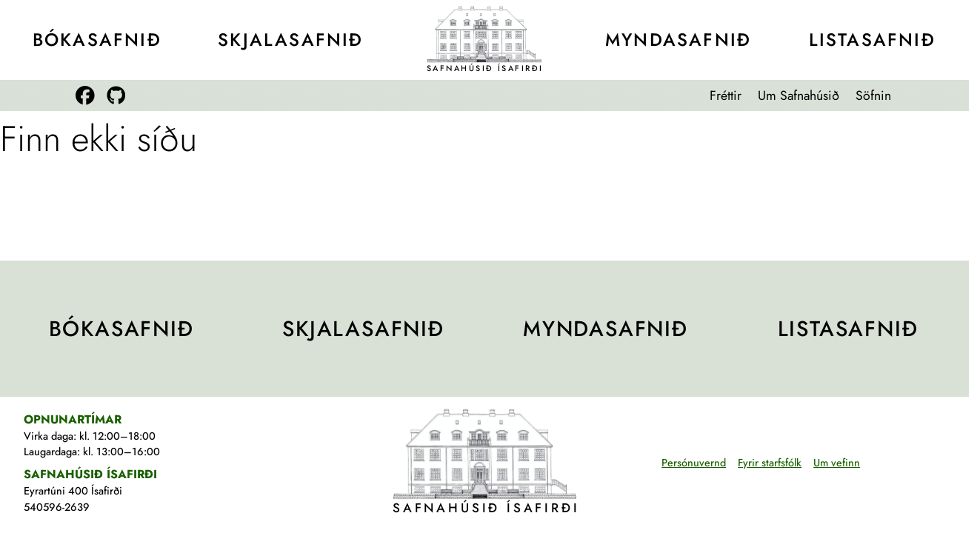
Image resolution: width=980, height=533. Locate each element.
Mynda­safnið (678, 40)
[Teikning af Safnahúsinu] (484, 34)
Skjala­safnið (291, 40)
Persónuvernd (694, 463)
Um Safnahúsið (799, 95)
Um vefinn (837, 463)
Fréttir (726, 95)
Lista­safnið (872, 40)
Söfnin (873, 95)
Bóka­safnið (97, 40)
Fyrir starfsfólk (770, 463)
